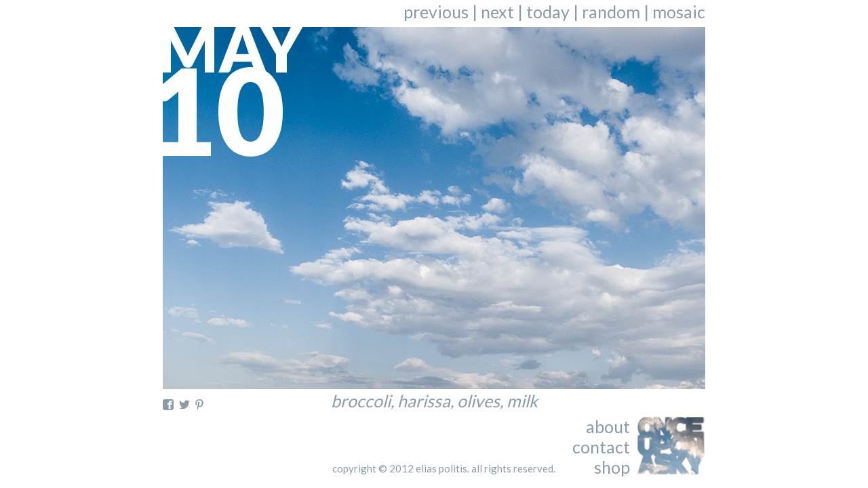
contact (601, 447)
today (548, 12)
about (608, 426)
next (497, 12)
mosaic (679, 12)
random (611, 12)
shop (612, 467)
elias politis (441, 468)
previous (436, 12)
